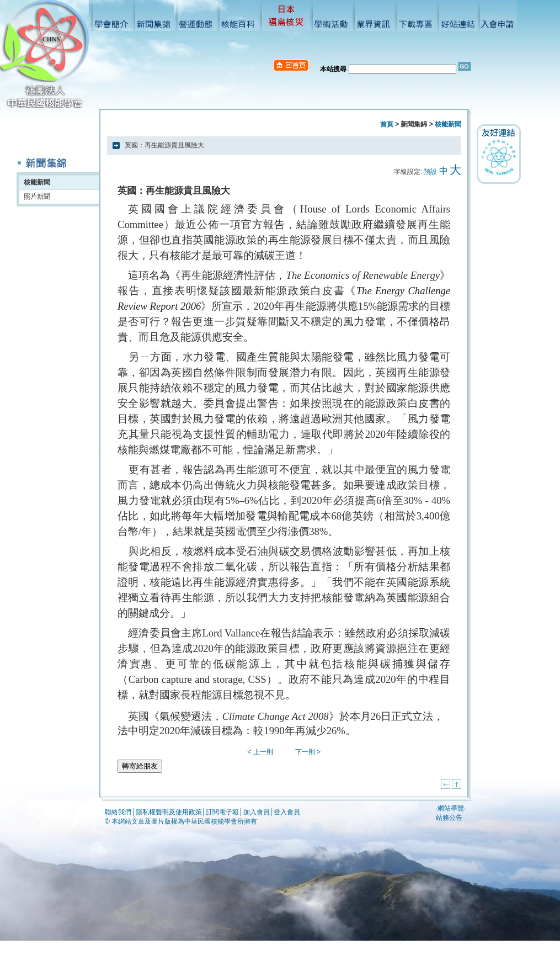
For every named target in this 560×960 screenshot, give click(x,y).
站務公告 (449, 818)
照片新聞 (37, 197)
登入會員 (287, 812)
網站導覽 (451, 808)
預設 (430, 172)
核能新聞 (37, 182)
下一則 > (308, 752)
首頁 (387, 124)
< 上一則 (260, 752)
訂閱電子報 (222, 812)
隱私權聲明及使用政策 (169, 812)
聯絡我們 (118, 812)
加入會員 (257, 812)
